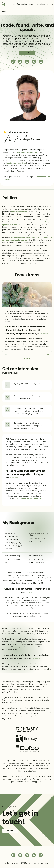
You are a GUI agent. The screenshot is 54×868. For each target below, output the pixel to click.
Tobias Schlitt (19, 687)
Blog (13, 4)
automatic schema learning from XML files (25, 631)
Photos (4, 12)
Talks (31, 4)
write (37, 25)
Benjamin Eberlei (21, 697)
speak (27, 30)
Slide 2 (27, 358)
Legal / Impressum (41, 863)
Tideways (46, 697)
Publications (39, 4)
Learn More (27, 53)
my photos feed (29, 771)
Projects (50, 4)
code (8, 25)
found (23, 25)
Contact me (10, 831)
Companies (22, 4)
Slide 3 (29, 358)
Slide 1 (25, 358)
